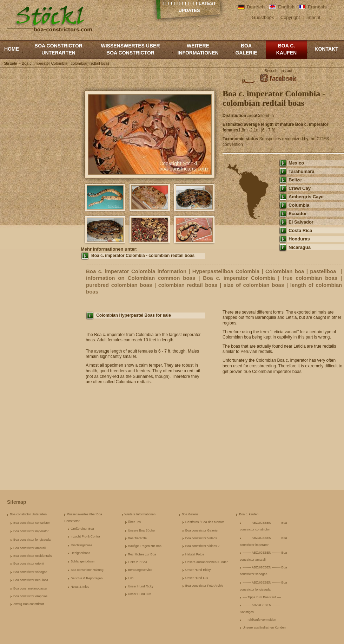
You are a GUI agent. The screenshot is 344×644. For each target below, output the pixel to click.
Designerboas (80, 553)
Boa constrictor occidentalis (33, 556)
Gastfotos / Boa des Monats (205, 522)
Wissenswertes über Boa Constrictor (130, 49)
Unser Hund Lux (140, 594)
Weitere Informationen (198, 49)
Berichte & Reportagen (87, 578)
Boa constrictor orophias (30, 596)
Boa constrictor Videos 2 (202, 546)
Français (317, 7)
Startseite (10, 63)
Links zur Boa (138, 562)
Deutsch (256, 7)
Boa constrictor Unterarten (58, 49)
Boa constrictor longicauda (32, 540)
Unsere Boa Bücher (142, 530)
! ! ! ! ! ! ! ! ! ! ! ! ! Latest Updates (189, 7)
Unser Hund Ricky (141, 586)
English (286, 7)
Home (12, 49)
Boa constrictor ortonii (29, 563)
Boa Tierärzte (138, 538)
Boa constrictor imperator (31, 531)
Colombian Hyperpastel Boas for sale (134, 315)
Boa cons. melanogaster (30, 588)
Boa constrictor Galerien (202, 530)
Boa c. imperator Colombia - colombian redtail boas (143, 256)
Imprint (313, 17)
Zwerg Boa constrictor (29, 604)
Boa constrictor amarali (29, 548)
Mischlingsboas (81, 545)
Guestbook (263, 17)
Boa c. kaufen (286, 49)
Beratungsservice (140, 570)
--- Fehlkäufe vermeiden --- (261, 620)
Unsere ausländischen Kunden (207, 562)
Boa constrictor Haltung (87, 570)
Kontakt (326, 49)
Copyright (290, 17)
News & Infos (80, 587)
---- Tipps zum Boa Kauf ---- (262, 597)
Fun (131, 578)
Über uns (135, 522)
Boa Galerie (246, 49)
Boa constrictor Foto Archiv (204, 586)
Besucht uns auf (279, 71)
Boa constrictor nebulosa (31, 580)
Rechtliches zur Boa (142, 554)
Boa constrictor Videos (201, 538)
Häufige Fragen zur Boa (145, 546)
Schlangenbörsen (83, 561)
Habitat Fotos (195, 554)
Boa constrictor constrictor (32, 523)
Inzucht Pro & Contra (85, 536)
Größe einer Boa (82, 529)
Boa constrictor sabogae (30, 572)
